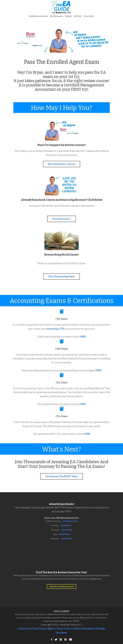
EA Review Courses (38, 16)
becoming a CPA (56, 329)
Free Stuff (89, 16)
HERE (83, 337)
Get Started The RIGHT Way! (62, 476)
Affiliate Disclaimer (84, 628)
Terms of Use (64, 628)
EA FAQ (77, 16)
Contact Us (25, 628)
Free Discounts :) (61, 219)
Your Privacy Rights (44, 628)
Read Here (66, 525)
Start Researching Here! (62, 276)
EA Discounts (57, 16)
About (68, 16)
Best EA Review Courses (62, 164)
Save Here (67, 530)
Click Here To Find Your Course (62, 587)
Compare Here (70, 521)
